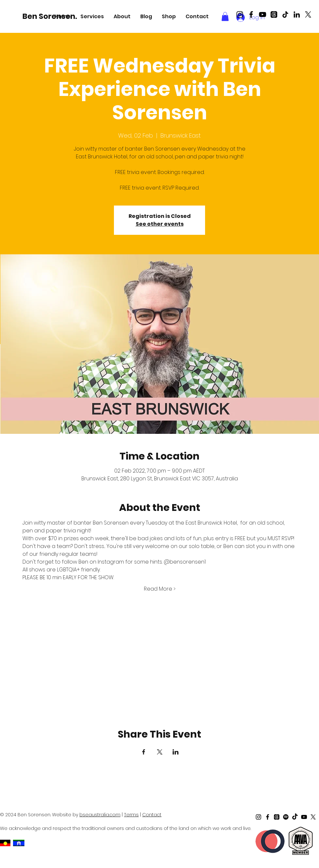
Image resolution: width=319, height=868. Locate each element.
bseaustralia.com (100, 815)
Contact (152, 815)
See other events (160, 224)
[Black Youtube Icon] (263, 14)
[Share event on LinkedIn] (176, 752)
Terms (131, 815)
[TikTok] (285, 14)
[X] (308, 14)
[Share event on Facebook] (144, 752)
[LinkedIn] (297, 14)
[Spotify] (286, 817)
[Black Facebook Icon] (251, 14)
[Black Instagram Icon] (240, 14)
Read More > (160, 589)
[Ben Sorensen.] (51, 16)
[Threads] (274, 14)
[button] (92, 16)
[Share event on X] (160, 752)
